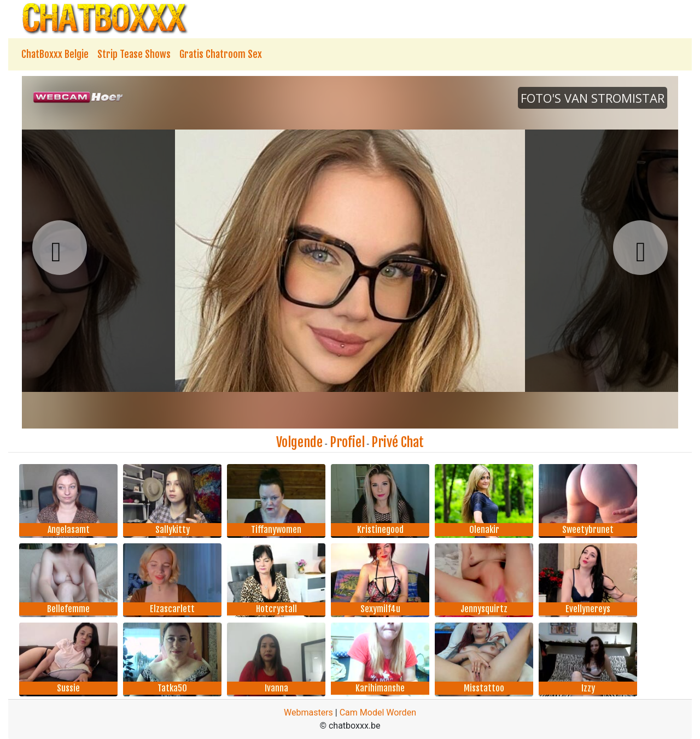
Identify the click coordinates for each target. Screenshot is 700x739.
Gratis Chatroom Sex (221, 54)
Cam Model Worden (378, 712)
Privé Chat (398, 442)
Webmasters (308, 712)
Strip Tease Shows (134, 54)
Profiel (347, 442)
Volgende (299, 442)
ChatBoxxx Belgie (55, 54)
